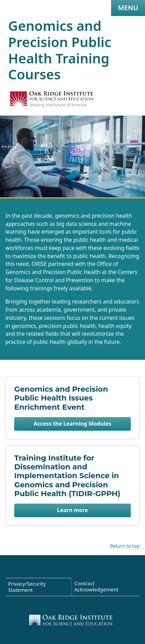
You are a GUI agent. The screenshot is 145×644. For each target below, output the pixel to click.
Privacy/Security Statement (27, 587)
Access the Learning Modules (73, 424)
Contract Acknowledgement (97, 586)
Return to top (125, 546)
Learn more (73, 510)
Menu (128, 8)
